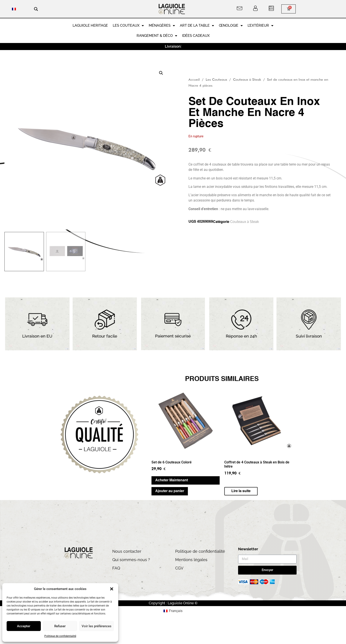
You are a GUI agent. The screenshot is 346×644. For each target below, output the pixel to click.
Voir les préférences (97, 626)
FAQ (116, 568)
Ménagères (162, 26)
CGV (179, 568)
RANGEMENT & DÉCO (157, 36)
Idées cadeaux (196, 36)
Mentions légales (191, 560)
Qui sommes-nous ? (131, 560)
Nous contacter (127, 551)
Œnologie (231, 26)
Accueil (194, 79)
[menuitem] (14, 9)
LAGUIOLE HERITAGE (90, 25)
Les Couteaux (128, 26)
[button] (112, 589)
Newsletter (248, 549)
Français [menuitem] (176, 611)
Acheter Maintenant (50, 480)
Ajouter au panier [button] (48, 491)
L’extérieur (260, 26)
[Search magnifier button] (36, 9)
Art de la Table (197, 26)
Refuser (60, 626)
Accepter (24, 626)
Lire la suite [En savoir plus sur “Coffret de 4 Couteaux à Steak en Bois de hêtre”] (120, 491)
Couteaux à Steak (247, 79)
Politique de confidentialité (60, 636)
